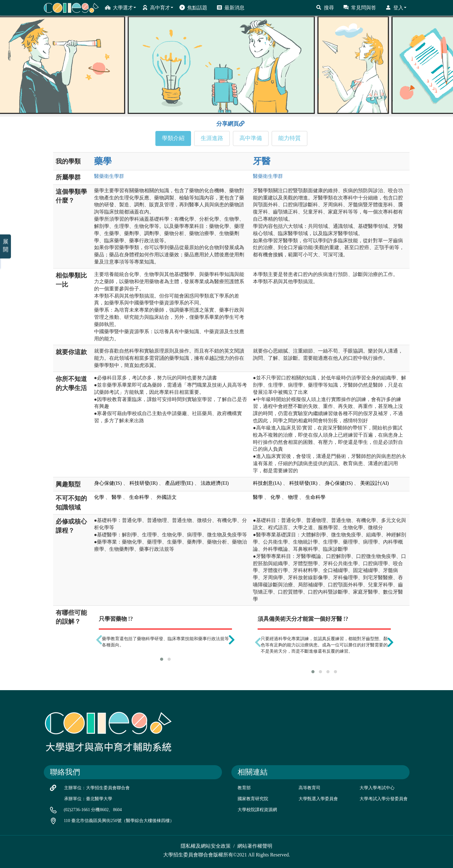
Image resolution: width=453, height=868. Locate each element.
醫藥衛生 (109, 176)
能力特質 (289, 138)
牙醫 (262, 161)
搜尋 (325, 8)
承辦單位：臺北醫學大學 (88, 799)
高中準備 (251, 138)
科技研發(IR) (144, 483)
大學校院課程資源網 (257, 810)
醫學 (117, 497)
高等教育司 (310, 788)
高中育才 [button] (158, 8)
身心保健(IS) (108, 483)
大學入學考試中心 (377, 788)
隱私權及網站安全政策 (206, 846)
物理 (293, 497)
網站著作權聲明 (255, 846)
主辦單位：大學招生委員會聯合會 (97, 788)
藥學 (103, 161)
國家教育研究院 (253, 799)
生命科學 (139, 497)
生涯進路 (212, 138)
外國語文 (167, 497)
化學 (99, 497)
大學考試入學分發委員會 (384, 799)
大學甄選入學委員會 (318, 799)
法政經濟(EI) (215, 483)
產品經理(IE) (179, 483)
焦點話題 (193, 8)
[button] (162, 659)
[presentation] (99, 640)
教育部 (244, 788)
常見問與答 (360, 8)
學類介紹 (173, 138)
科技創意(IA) (267, 483)
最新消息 (231, 8)
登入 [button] (396, 8)
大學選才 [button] (121, 8)
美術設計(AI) (375, 483)
